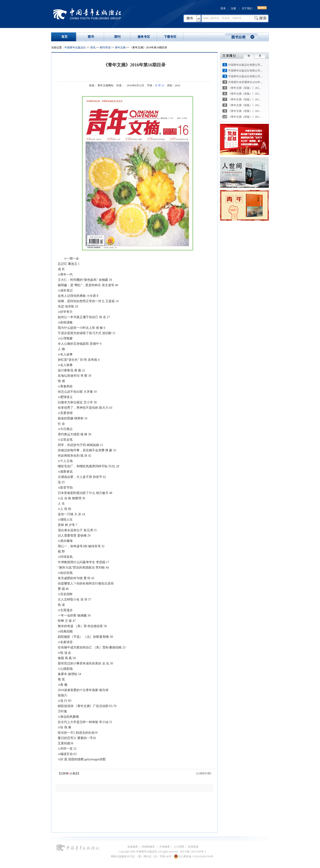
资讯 (93, 48)
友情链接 (193, 847)
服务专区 (144, 37)
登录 (223, 8)
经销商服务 (149, 847)
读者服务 (133, 847)
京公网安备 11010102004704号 (194, 856)
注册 (233, 8)
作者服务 (165, 847)
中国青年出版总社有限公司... (245, 65)
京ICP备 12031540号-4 (193, 852)
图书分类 (238, 37)
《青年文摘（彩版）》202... (245, 88)
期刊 (117, 37)
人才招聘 (179, 847)
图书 (190, 18)
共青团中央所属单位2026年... (245, 82)
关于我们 (247, 8)
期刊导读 (105, 48)
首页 (64, 37)
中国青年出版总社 (87, 14)
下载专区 (170, 37)
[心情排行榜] (204, 773)
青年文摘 (120, 48)
